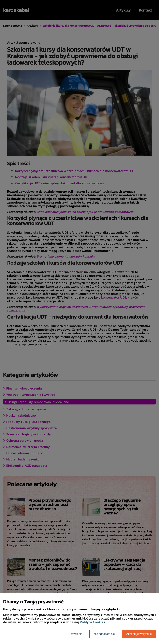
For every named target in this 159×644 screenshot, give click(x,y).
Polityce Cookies (92, 622)
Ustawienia (75, 634)
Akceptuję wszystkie (139, 634)
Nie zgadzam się (104, 634)
